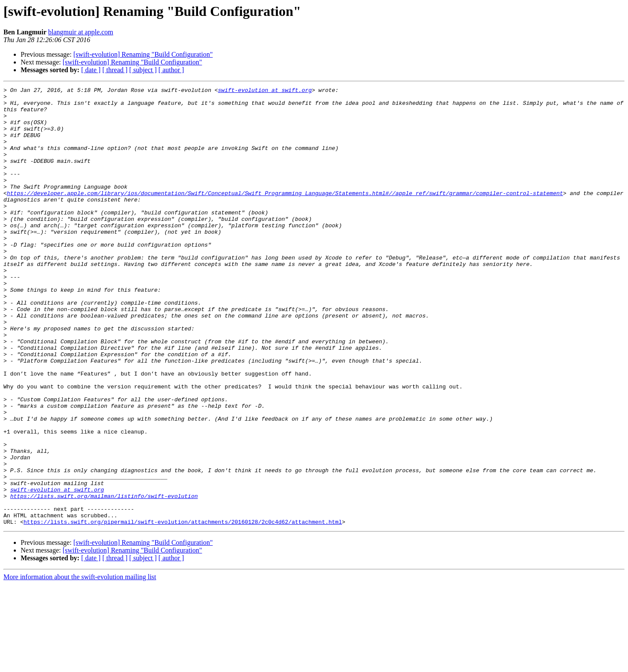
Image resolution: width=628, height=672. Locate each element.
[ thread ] (115, 70)
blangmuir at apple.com (81, 32)
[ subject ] (143, 70)
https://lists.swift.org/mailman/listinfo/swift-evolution (104, 578)
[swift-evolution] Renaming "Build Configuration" (143, 54)
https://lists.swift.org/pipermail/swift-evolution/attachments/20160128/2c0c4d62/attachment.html (183, 609)
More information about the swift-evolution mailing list (80, 664)
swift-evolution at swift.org (265, 91)
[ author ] (171, 70)
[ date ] (91, 70)
